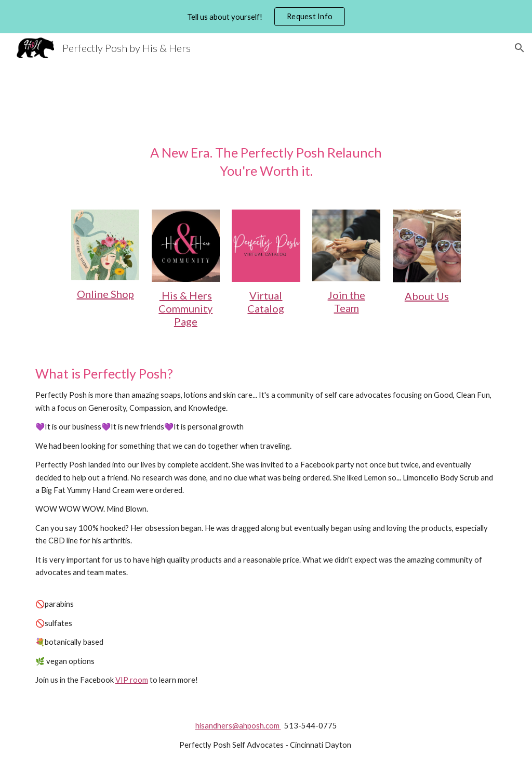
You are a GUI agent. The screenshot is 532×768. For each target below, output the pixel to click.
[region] (266, 17)
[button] (520, 48)
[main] (266, 162)
